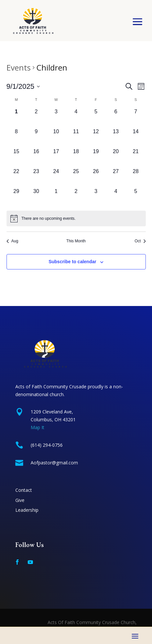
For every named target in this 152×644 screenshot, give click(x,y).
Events (19, 67)
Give (20, 500)
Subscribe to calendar (72, 262)
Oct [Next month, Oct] (140, 241)
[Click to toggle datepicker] (23, 86)
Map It (38, 427)
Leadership (27, 510)
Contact (24, 490)
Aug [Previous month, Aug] (12, 241)
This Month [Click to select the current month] (76, 241)
